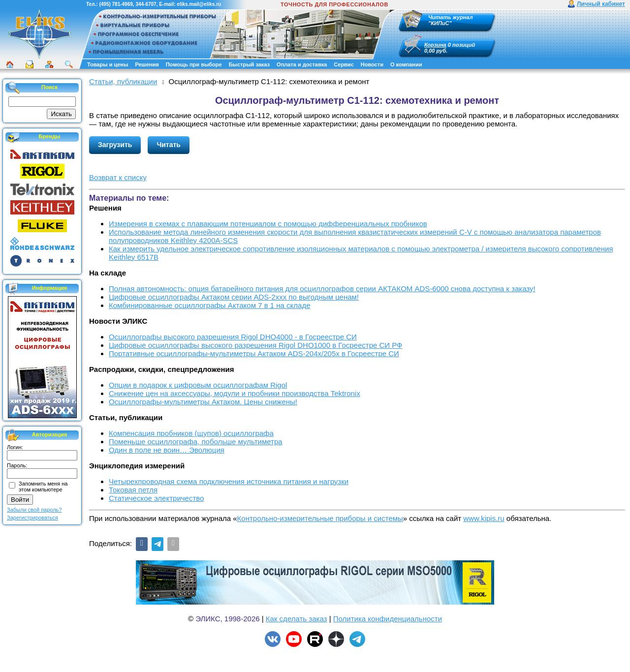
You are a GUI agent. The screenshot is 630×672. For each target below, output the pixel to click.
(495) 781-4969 (116, 4)
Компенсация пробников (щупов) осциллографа (191, 433)
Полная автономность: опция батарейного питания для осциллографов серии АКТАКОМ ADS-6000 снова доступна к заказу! (322, 289)
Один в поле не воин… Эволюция (167, 450)
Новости (372, 64)
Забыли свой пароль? (34, 510)
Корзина (435, 45)
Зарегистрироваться (32, 518)
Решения (147, 64)
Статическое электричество (156, 498)
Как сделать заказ (297, 619)
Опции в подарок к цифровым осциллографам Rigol (198, 385)
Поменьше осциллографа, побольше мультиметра (196, 442)
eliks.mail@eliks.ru (199, 4)
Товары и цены (108, 64)
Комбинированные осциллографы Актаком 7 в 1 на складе (210, 305)
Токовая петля (133, 490)
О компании (406, 64)
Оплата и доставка (302, 64)
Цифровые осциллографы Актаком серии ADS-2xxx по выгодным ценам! (234, 297)
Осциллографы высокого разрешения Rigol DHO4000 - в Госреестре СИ (233, 337)
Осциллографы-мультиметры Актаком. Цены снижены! (203, 402)
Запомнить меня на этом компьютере (43, 487)
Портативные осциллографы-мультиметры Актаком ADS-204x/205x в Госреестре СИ (254, 353)
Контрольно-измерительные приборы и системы (320, 518)
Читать (169, 145)
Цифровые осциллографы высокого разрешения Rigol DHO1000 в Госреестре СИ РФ (256, 345)
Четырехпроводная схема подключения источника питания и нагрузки (229, 481)
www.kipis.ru (484, 518)
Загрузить (115, 145)
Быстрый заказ (249, 64)
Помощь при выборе (194, 64)
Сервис (344, 64)
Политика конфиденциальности (388, 619)
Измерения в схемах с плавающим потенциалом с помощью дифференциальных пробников (268, 224)
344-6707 (146, 4)
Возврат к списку (118, 177)
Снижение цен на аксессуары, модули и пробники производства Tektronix (235, 393)
